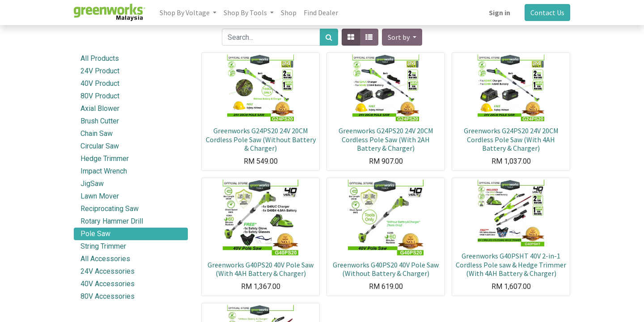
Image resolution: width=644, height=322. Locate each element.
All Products (100, 58)
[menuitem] (289, 13)
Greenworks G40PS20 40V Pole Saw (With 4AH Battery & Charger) (261, 269)
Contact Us (547, 13)
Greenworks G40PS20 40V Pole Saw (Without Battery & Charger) (386, 269)
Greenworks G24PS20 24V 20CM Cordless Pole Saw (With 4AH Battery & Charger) (511, 139)
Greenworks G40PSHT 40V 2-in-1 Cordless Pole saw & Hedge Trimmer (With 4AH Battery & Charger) (511, 264)
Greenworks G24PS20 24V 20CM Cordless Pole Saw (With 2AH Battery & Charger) (386, 139)
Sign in (500, 13)
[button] (402, 37)
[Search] (329, 37)
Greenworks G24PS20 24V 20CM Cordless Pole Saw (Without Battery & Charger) (261, 139)
